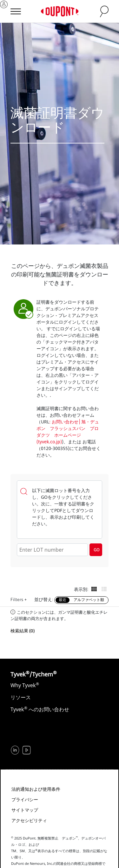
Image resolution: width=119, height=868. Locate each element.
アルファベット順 (89, 600)
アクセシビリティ (29, 820)
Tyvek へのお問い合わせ (40, 709)
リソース (21, 697)
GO (97, 550)
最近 (63, 600)
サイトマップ (25, 810)
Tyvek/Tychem (34, 674)
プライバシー (25, 799)
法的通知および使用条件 (36, 789)
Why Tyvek (25, 685)
